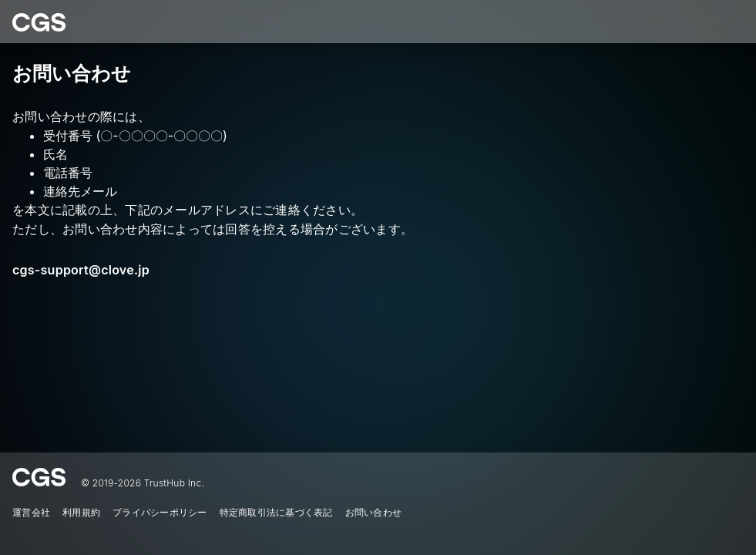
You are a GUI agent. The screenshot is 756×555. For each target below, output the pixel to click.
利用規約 (81, 512)
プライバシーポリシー (160, 512)
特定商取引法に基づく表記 (276, 512)
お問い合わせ (374, 512)
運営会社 (31, 512)
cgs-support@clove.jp (81, 270)
